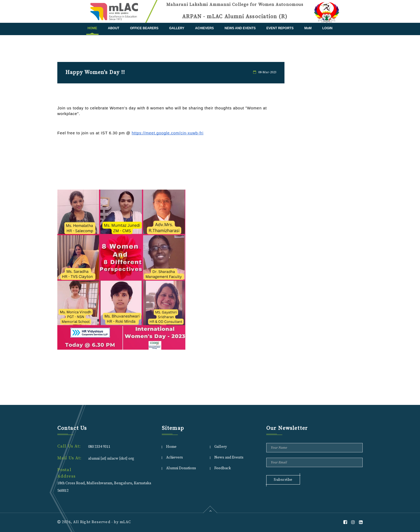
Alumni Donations (181, 468)
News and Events (240, 28)
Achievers (204, 28)
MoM (308, 28)
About (114, 28)
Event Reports (280, 28)
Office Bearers (144, 28)
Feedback (223, 468)
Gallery (177, 28)
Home (92, 28)
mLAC (125, 522)
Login (327, 28)
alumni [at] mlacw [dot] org (111, 459)
